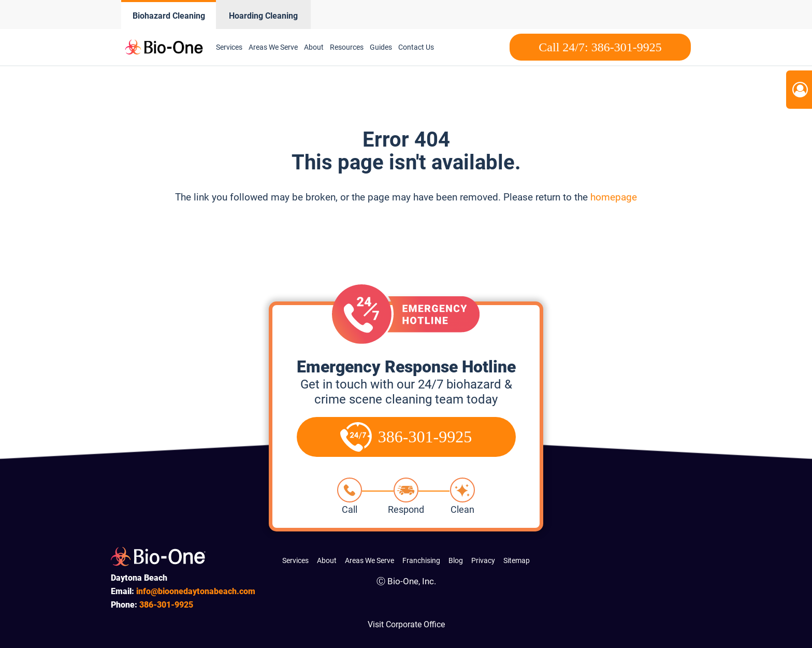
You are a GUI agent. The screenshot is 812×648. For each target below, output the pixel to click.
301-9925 (166, 605)
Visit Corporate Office (406, 624)
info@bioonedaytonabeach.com (196, 591)
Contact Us (416, 47)
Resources (347, 47)
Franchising (421, 560)
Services (229, 47)
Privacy (483, 560)
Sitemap (517, 560)
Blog (456, 560)
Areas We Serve (273, 47)
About (314, 47)
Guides (381, 47)
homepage (614, 197)
